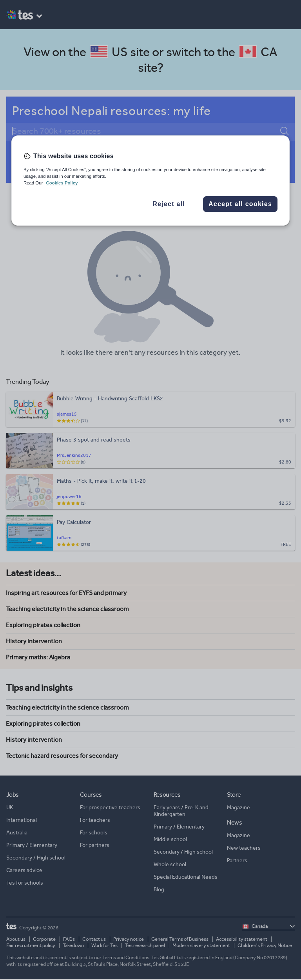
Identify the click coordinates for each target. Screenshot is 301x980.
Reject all (169, 204)
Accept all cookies (240, 204)
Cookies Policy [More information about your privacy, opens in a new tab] (62, 183)
